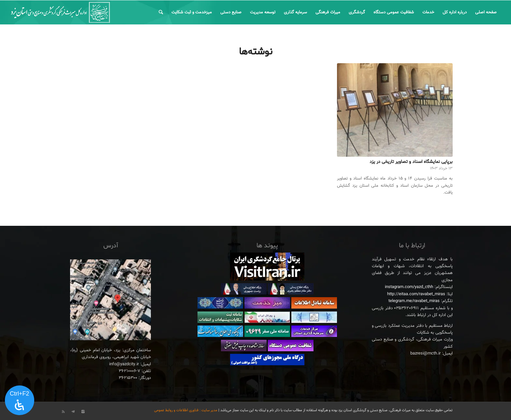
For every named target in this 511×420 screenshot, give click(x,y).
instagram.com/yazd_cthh (409, 287)
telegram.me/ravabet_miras (414, 301)
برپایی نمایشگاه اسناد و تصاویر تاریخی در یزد (411, 162)
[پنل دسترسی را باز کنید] (20, 400)
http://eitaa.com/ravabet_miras (416, 294)
